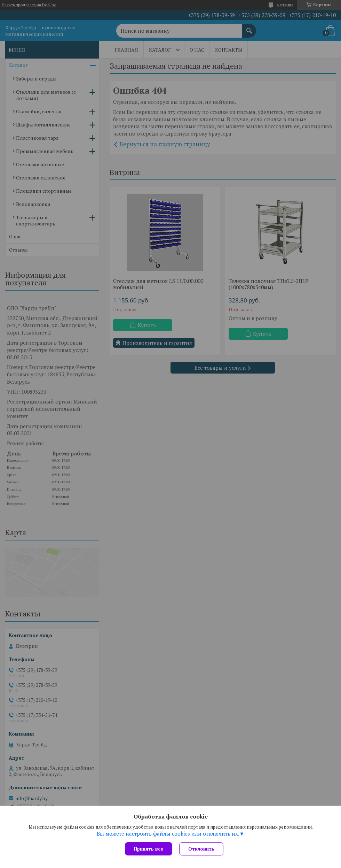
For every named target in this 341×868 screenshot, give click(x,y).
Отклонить (201, 849)
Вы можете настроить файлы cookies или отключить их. (168, 834)
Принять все (149, 849)
